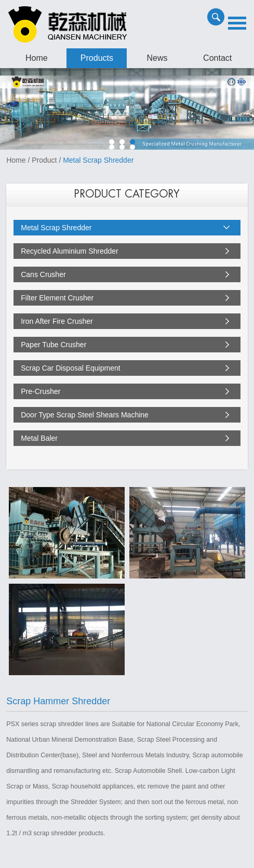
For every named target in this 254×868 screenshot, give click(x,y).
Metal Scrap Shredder (98, 160)
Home (37, 58)
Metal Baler (39, 438)
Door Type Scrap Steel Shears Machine (85, 415)
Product (44, 160)
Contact (217, 58)
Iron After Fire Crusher (57, 321)
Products (97, 58)
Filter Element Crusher (57, 298)
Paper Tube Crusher (54, 345)
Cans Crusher (43, 274)
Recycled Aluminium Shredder (70, 251)
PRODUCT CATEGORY (127, 194)
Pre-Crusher (41, 391)
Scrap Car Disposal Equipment (70, 368)
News (157, 58)
